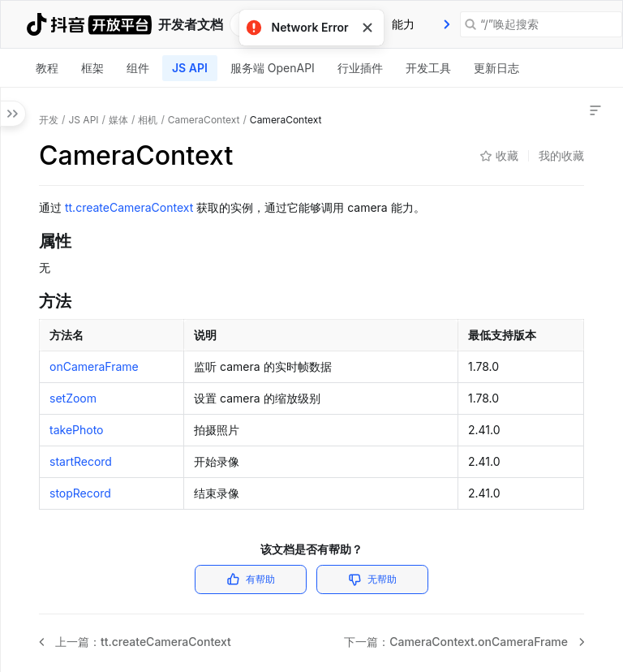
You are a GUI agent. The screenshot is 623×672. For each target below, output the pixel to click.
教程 (47, 68)
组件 (138, 68)
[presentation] (447, 24)
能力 (403, 24)
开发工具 (428, 68)
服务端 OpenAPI (273, 68)
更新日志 (496, 68)
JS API (190, 68)
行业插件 (360, 68)
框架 (92, 68)
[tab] (403, 24)
